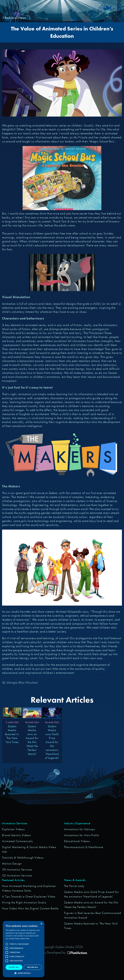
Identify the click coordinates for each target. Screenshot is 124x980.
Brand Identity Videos (17, 835)
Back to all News (14, 18)
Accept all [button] (14, 967)
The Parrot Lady (74, 886)
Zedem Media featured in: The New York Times (91, 926)
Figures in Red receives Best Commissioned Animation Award (93, 915)
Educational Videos (77, 841)
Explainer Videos (13, 829)
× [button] (41, 924)
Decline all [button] (33, 967)
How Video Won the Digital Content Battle (30, 908)
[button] (24, 973)
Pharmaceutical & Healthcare (84, 847)
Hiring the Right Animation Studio (24, 902)
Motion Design (12, 864)
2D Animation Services (17, 875)
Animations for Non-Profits (82, 835)
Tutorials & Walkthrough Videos (23, 858)
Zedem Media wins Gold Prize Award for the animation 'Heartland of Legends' (92, 894)
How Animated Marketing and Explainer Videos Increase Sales (29, 888)
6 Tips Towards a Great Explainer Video (29, 896)
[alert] (24, 949)
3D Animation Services (17, 869)
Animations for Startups (80, 829)
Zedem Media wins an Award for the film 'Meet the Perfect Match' (91, 905)
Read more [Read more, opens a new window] (25, 939)
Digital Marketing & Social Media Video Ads (29, 849)
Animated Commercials (17, 841)
